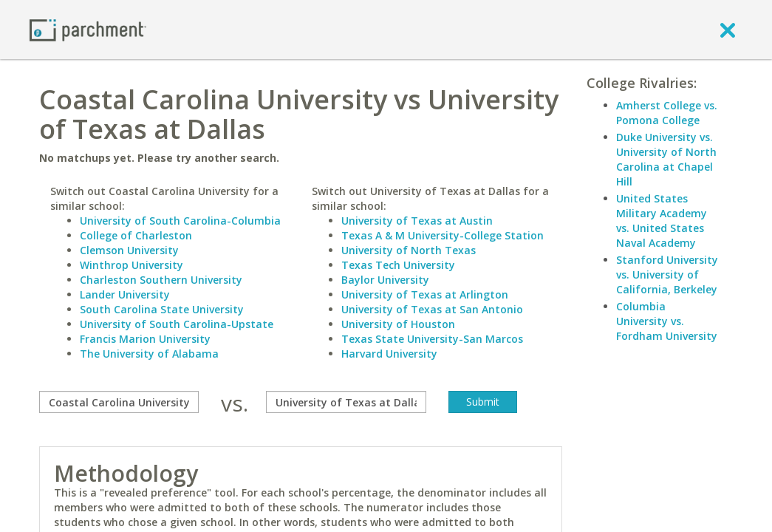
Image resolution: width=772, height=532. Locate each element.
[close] (728, 30)
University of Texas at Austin (417, 221)
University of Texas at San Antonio (432, 309)
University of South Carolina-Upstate (177, 324)
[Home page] (88, 29)
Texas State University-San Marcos (432, 339)
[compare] (119, 402)
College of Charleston (136, 235)
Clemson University (129, 250)
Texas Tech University (398, 265)
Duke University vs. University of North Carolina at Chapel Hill (666, 159)
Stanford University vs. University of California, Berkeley (667, 274)
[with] (346, 402)
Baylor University (385, 280)
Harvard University (389, 354)
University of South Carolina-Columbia (180, 221)
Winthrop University (131, 265)
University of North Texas (409, 250)
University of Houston (398, 324)
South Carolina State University (162, 309)
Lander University (125, 294)
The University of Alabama (149, 354)
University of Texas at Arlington (425, 294)
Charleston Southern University (161, 280)
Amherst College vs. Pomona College (667, 113)
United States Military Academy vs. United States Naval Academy (662, 221)
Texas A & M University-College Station (443, 235)
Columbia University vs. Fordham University (667, 321)
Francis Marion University (145, 339)
